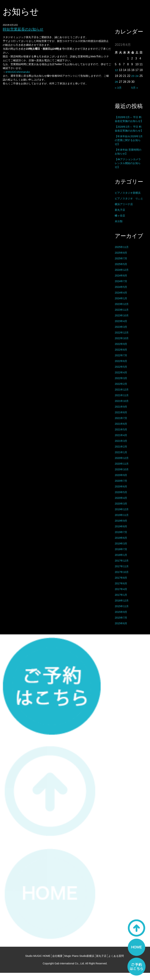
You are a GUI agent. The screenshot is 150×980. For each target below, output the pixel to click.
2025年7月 (121, 258)
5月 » (135, 88)
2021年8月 (121, 412)
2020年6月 (121, 487)
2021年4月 (121, 435)
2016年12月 (122, 601)
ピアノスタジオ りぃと (129, 198)
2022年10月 (122, 338)
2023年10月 (122, 315)
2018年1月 (121, 555)
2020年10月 (122, 469)
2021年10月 (122, 401)
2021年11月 (122, 395)
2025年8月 (121, 253)
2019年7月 (121, 532)
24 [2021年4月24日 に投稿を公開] (137, 76)
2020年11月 (122, 464)
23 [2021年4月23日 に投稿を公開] (133, 76)
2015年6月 (121, 623)
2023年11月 (122, 310)
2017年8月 (121, 578)
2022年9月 (121, 344)
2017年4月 (121, 589)
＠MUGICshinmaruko (18, 72)
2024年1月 (121, 298)
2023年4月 (121, 321)
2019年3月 (121, 544)
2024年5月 (121, 287)
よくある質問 (116, 963)
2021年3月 (121, 441)
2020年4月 (121, 498)
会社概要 (57, 963)
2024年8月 (121, 276)
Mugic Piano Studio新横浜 (79, 963)
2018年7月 (121, 549)
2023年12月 (122, 304)
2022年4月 (121, 372)
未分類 (119, 221)
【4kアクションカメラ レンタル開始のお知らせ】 (128, 163)
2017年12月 (122, 561)
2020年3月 (121, 504)
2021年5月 (121, 429)
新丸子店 (120, 210)
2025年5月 (121, 264)
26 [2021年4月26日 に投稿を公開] (116, 82)
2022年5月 (121, 367)
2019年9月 (121, 521)
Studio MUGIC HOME (38, 963)
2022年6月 (121, 361)
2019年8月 (121, 526)
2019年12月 (122, 509)
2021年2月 (121, 447)
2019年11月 (122, 515)
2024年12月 (122, 270)
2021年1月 (121, 452)
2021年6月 (121, 424)
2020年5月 (121, 492)
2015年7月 (121, 618)
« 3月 (118, 88)
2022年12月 (122, 333)
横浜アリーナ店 (124, 204)
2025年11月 (122, 247)
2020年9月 (121, 475)
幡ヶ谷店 (120, 216)
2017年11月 (122, 566)
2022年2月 (121, 384)
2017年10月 (122, 572)
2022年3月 (121, 378)
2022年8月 (121, 350)
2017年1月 (121, 595)
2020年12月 (122, 458)
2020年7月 (121, 481)
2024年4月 (121, 293)
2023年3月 (121, 327)
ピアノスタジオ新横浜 (128, 193)
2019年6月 (121, 538)
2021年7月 (121, 418)
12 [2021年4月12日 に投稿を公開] (116, 70)
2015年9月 (121, 612)
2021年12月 (122, 390)
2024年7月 (121, 281)
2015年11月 (122, 606)
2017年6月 (121, 583)
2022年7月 (121, 355)
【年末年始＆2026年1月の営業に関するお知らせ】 (129, 140)
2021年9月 (121, 407)
